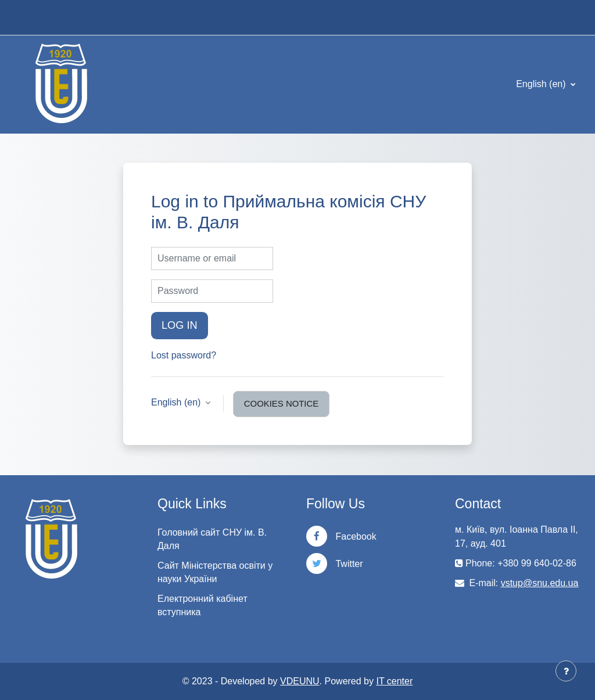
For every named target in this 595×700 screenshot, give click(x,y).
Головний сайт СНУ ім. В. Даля (212, 539)
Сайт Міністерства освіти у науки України (215, 572)
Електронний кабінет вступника (202, 605)
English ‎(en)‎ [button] (177, 402)
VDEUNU (300, 681)
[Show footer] (566, 671)
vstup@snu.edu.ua (540, 583)
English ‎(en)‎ (542, 84)
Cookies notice (281, 403)
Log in (180, 325)
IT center (394, 681)
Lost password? (184, 355)
